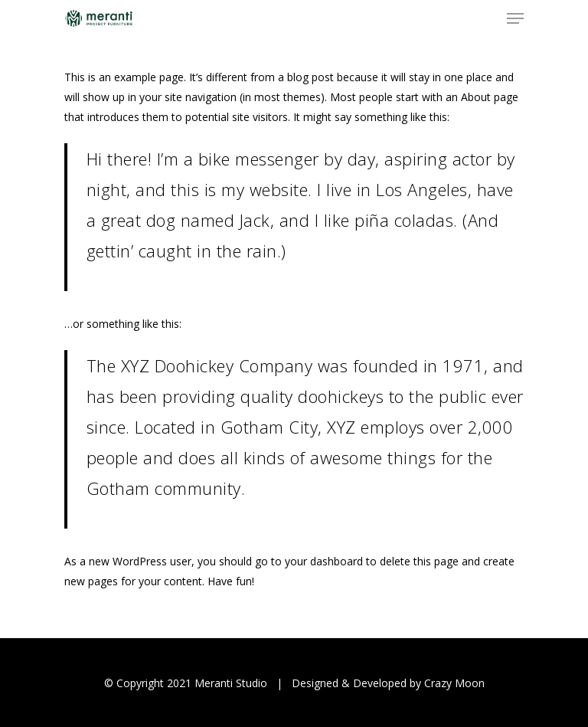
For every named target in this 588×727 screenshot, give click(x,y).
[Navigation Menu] (515, 18)
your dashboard (324, 561)
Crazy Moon (454, 683)
